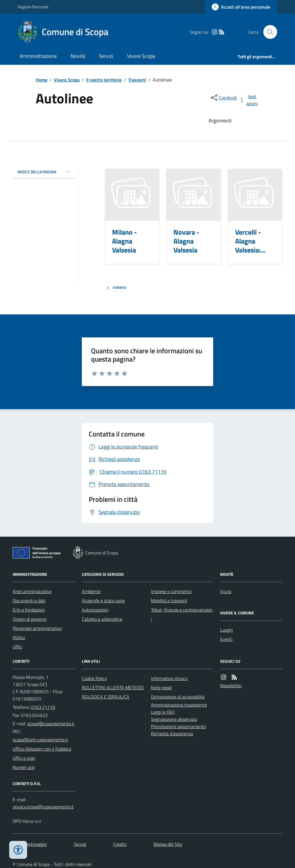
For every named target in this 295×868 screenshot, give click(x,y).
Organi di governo (30, 619)
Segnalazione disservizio (174, 719)
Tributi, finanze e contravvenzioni (182, 614)
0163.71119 (43, 707)
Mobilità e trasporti (169, 601)
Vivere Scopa (141, 56)
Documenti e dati (29, 601)
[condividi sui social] (223, 98)
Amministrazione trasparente (179, 705)
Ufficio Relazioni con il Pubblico (42, 749)
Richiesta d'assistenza (172, 734)
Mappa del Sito (168, 844)
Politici (19, 637)
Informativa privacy (169, 678)
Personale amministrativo (37, 628)
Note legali (161, 687)
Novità (78, 56)
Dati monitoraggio (30, 844)
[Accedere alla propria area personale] (241, 7)
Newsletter (231, 685)
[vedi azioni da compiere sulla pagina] (249, 100)
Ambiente (91, 591)
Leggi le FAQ (163, 712)
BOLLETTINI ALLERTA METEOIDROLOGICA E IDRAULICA (113, 692)
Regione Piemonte (33, 7)
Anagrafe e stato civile (103, 601)
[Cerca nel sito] (268, 32)
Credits (120, 844)
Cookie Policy (94, 678)
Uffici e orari (24, 758)
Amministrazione (38, 56)
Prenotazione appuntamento (178, 726)
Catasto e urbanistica (102, 619)
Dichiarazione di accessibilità (178, 697)
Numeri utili (24, 767)
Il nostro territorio (104, 80)
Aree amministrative (32, 591)
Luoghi (226, 630)
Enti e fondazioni (29, 610)
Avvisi (226, 591)
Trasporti (137, 80)
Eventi (226, 639)
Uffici (17, 647)
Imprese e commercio (171, 591)
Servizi (106, 56)
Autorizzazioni (95, 610)
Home (41, 80)
